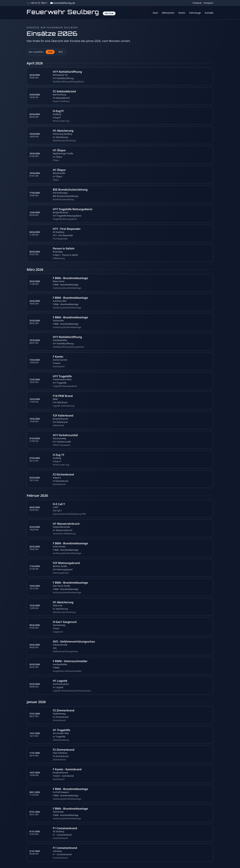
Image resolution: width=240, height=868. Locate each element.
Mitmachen (168, 13)
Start (155, 13)
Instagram (208, 3)
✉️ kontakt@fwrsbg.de (62, 3)
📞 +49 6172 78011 (37, 3)
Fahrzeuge (195, 13)
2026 (50, 52)
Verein (182, 13)
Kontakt (209, 13)
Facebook (197, 3)
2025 (60, 52)
